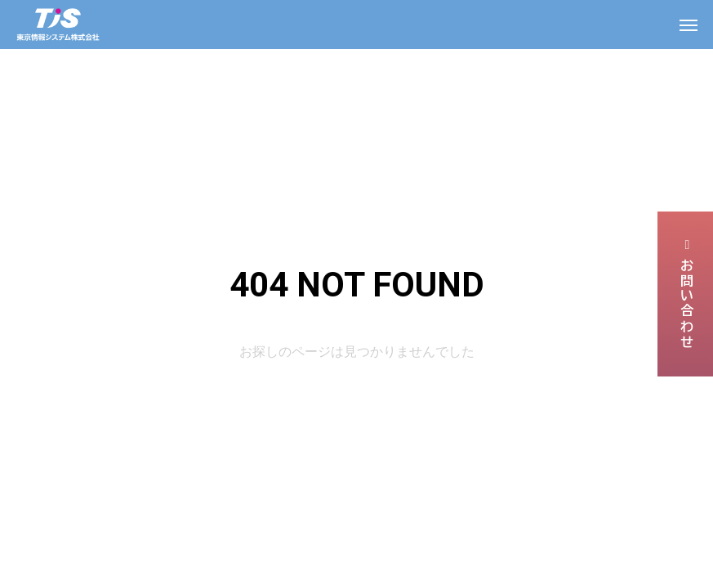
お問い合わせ (686, 294)
